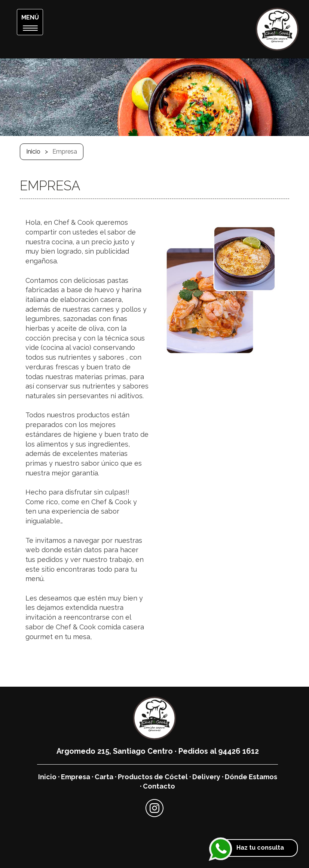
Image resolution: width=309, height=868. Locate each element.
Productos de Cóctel (153, 777)
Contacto (159, 786)
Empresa (76, 777)
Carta (104, 777)
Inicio (33, 152)
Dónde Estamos (251, 777)
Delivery (206, 777)
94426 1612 (238, 751)
